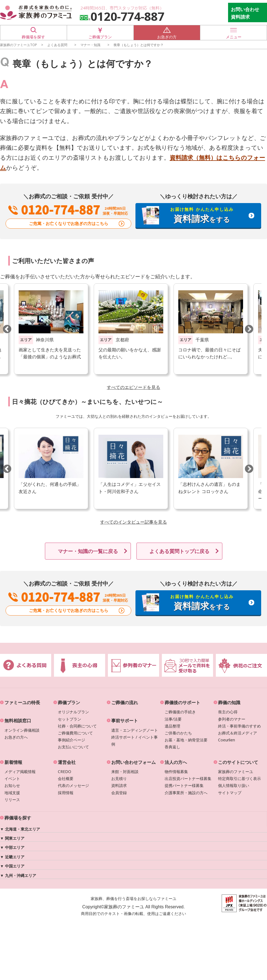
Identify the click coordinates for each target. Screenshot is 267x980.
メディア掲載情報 (20, 772)
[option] (131, 329)
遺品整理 (172, 726)
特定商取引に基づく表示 (239, 778)
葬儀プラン (69, 702)
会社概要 (66, 778)
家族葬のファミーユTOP (18, 45)
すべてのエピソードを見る (133, 387)
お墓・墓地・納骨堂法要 (186, 740)
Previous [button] (7, 329)
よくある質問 (57, 45)
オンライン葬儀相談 (22, 730)
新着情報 (13, 762)
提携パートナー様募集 (184, 785)
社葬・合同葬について (77, 726)
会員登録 (119, 793)
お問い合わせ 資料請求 (245, 13)
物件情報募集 (176, 772)
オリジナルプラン (73, 712)
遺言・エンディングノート (135, 730)
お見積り (119, 778)
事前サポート (125, 721)
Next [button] (249, 329)
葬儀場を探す (33, 32)
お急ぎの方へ (16, 737)
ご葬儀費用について (75, 733)
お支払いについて (73, 747)
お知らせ (12, 785)
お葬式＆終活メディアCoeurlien (238, 736)
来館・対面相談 (125, 772)
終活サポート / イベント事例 (134, 741)
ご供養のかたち (178, 733)
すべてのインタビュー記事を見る (133, 522)
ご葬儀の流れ (125, 702)
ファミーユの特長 (22, 702)
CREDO (65, 772)
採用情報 (66, 793)
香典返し (172, 747)
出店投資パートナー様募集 (188, 778)
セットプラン (70, 719)
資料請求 (119, 785)
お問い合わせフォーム (133, 762)
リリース (12, 800)
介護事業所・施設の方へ (186, 793)
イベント (12, 778)
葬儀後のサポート (182, 702)
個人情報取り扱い (234, 785)
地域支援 (12, 793)
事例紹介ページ (71, 740)
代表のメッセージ (73, 785)
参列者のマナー (232, 719)
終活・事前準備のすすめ (239, 726)
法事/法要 (173, 719)
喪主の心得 (228, 712)
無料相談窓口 (18, 721)
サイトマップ (230, 793)
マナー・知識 (90, 45)
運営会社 (67, 762)
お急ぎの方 (167, 32)
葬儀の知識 (229, 702)
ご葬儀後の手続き (180, 712)
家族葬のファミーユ (236, 772)
